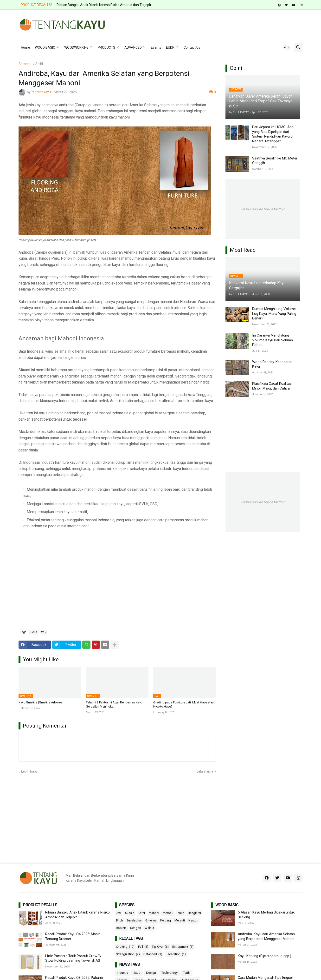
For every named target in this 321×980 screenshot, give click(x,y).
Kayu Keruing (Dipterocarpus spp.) (264, 956)
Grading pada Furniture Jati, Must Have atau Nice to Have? (183, 704)
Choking (125, 947)
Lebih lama (205, 771)
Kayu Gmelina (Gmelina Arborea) (41, 702)
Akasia (129, 913)
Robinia (121, 928)
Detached (153, 954)
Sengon (136, 928)
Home (26, 47)
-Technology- (170, 973)
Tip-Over (160, 947)
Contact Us (192, 47)
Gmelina (151, 920)
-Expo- (137, 973)
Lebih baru (29, 771)
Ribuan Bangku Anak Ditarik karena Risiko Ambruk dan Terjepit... (105, 5)
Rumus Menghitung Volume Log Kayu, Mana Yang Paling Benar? (274, 314)
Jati (119, 913)
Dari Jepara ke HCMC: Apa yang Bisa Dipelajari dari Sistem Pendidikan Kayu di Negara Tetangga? (273, 134)
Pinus (181, 913)
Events (156, 47)
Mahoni (154, 913)
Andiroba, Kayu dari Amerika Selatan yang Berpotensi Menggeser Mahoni (266, 936)
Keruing (166, 920)
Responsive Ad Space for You (263, 209)
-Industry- (122, 973)
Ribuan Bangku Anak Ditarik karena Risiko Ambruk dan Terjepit (77, 915)
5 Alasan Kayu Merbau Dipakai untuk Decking (266, 915)
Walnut (149, 928)
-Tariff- (187, 973)
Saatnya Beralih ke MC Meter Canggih (275, 161)
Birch (119, 920)
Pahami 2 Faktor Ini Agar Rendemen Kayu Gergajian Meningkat (114, 704)
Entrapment (183, 947)
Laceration (176, 954)
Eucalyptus (134, 920)
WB (43, 632)
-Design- (151, 973)
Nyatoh (193, 920)
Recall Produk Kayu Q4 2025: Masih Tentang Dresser (73, 936)
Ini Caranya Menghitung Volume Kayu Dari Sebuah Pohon (273, 340)
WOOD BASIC (45, 47)
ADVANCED (133, 47)
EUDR (170, 47)
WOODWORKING (76, 47)
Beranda (25, 64)
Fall (143, 947)
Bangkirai (194, 913)
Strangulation (128, 954)
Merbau (168, 913)
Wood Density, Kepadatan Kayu (272, 364)
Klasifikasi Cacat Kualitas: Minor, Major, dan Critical (272, 386)
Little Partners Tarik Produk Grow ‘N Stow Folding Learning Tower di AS (73, 958)
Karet (141, 913)
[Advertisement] (215, 24)
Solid (39, 64)
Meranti (180, 920)
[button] (287, 47)
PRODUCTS (106, 47)
